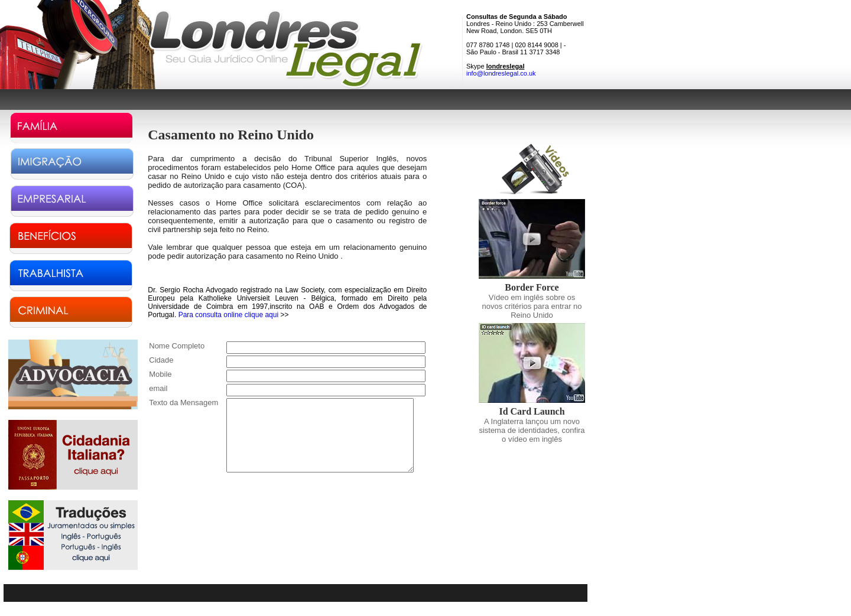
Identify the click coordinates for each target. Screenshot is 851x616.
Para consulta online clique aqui (228, 315)
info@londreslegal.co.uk (501, 73)
